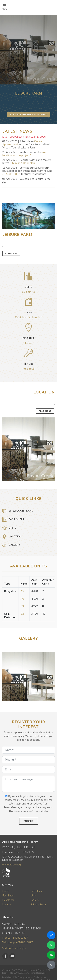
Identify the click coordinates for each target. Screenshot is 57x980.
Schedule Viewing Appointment (29, 115)
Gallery (35, 900)
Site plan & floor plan (22, 163)
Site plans (36, 891)
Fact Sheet (8, 896)
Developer (8, 900)
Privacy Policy (39, 904)
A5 (22, 591)
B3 (22, 606)
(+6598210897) (11, 174)
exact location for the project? (25, 154)
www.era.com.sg (12, 865)
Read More (11, 253)
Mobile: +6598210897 (15, 938)
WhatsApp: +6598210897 (18, 943)
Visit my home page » (14, 948)
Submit (29, 821)
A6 (22, 599)
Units (34, 896)
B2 (22, 614)
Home (6, 891)
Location (7, 904)
